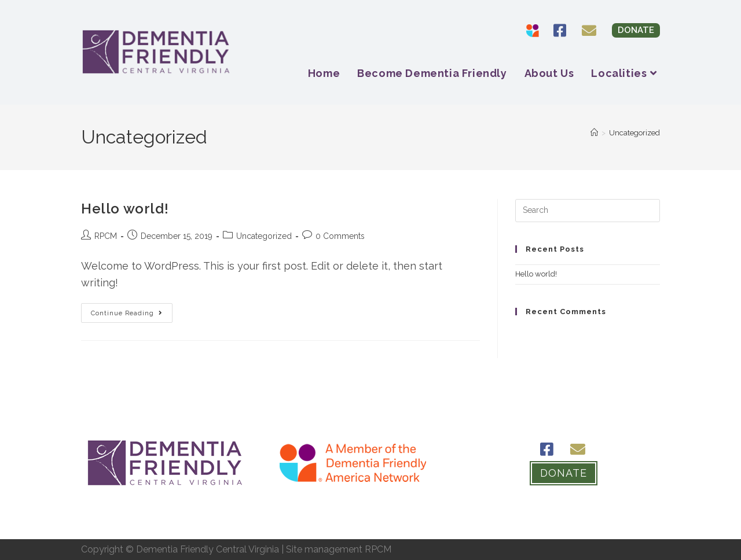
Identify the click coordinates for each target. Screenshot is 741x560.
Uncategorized (634, 133)
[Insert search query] (588, 211)
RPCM (106, 236)
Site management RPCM (339, 549)
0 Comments (340, 236)
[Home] (594, 133)
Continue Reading (132, 310)
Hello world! (125, 209)
